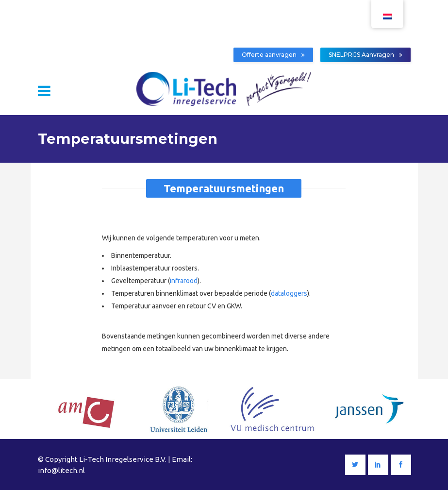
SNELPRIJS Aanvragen (365, 55)
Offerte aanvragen (273, 55)
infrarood (184, 281)
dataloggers (289, 293)
